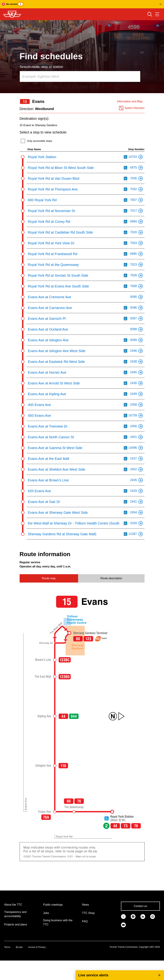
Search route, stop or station (41, 67)
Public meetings (53, 905)
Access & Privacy (37, 947)
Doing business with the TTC (58, 922)
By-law (19, 947)
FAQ (85, 921)
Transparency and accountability (15, 914)
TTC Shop (88, 913)
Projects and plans (16, 924)
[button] (82, 4)
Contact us (140, 906)
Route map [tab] (49, 578)
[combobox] (80, 76)
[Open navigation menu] (157, 14)
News (86, 905)
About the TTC (13, 905)
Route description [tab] (111, 578)
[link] (123, 916)
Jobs (46, 913)
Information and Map (130, 101)
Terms (7, 947)
